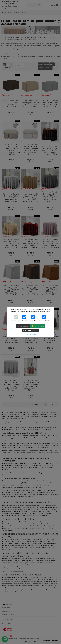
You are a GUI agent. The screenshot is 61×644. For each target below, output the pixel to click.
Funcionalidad (44, 318)
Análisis (24, 318)
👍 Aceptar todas (38, 326)
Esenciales (16, 318)
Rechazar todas (23, 326)
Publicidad (33, 318)
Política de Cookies (30, 334)
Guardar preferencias (31, 330)
